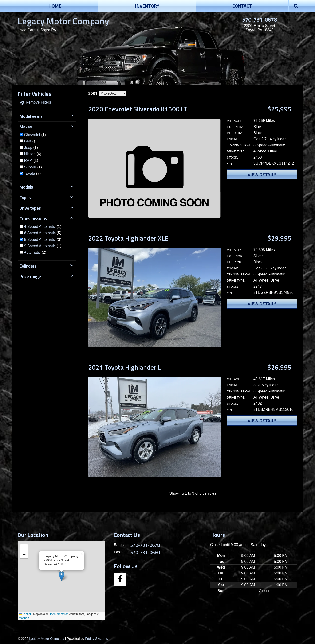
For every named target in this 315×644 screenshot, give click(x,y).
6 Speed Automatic (40, 233)
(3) (43, 239)
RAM (28, 161)
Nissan (30, 154)
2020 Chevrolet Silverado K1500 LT (138, 109)
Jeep (28, 148)
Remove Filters (35, 102)
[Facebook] (120, 579)
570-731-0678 (260, 19)
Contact (242, 6)
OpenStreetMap (59, 614)
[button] (61, 576)
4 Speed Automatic (40, 227)
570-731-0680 (145, 552)
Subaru (30, 167)
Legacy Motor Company (63, 21)
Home (55, 6)
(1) (35, 135)
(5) (43, 233)
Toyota (30, 173)
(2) (32, 173)
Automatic (32, 252)
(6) (33, 154)
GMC (28, 141)
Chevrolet (32, 135)
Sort (93, 93)
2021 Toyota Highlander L (125, 367)
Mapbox (24, 618)
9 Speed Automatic (40, 246)
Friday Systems (96, 639)
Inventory (147, 6)
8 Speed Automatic (40, 239)
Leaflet (25, 614)
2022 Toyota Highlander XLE (128, 238)
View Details (262, 174)
